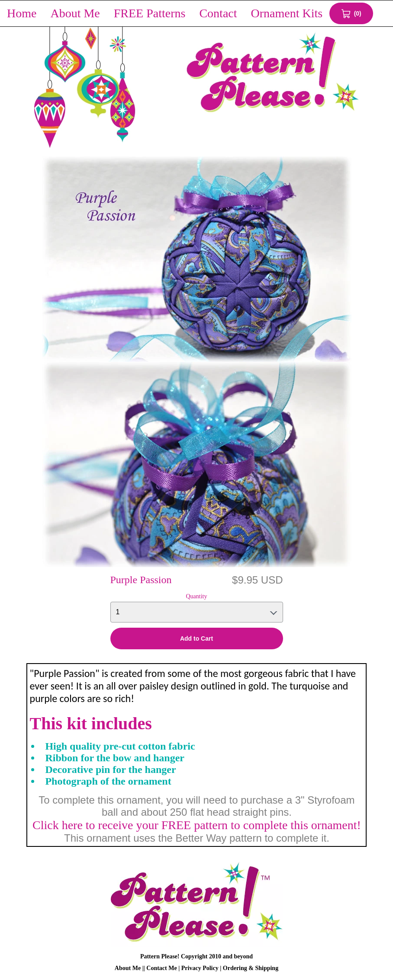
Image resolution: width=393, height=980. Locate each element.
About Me (75, 13)
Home (22, 13)
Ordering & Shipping (251, 968)
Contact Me (161, 968)
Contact (218, 13)
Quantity (197, 596)
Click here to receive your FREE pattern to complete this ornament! (197, 825)
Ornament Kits (287, 13)
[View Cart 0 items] (351, 13)
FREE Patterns (150, 13)
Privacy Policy (200, 968)
